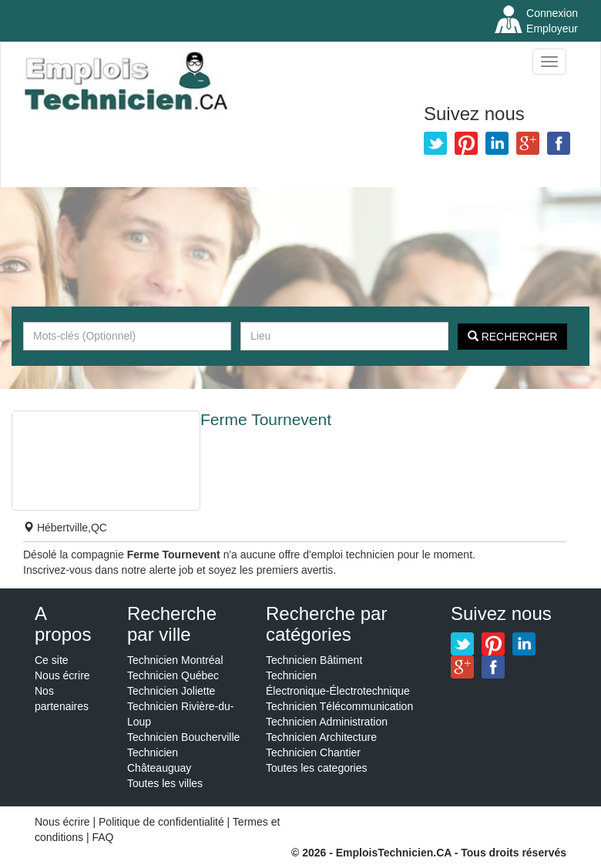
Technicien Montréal (175, 660)
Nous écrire (62, 675)
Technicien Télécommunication (339, 706)
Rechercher (513, 337)
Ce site (52, 660)
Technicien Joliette (171, 691)
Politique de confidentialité (161, 822)
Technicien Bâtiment (314, 660)
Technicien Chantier (313, 752)
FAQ (102, 837)
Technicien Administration (327, 722)
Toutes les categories (317, 768)
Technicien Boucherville (183, 737)
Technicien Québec (173, 675)
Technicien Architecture (321, 737)
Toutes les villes (165, 783)
